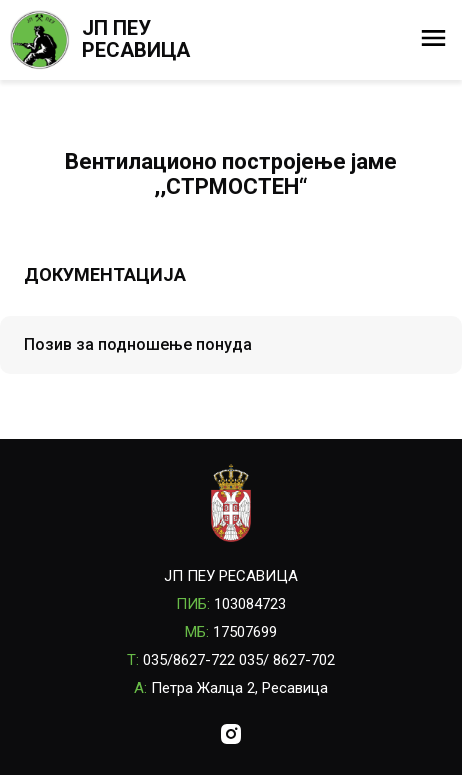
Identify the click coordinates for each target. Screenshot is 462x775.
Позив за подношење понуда (138, 344)
